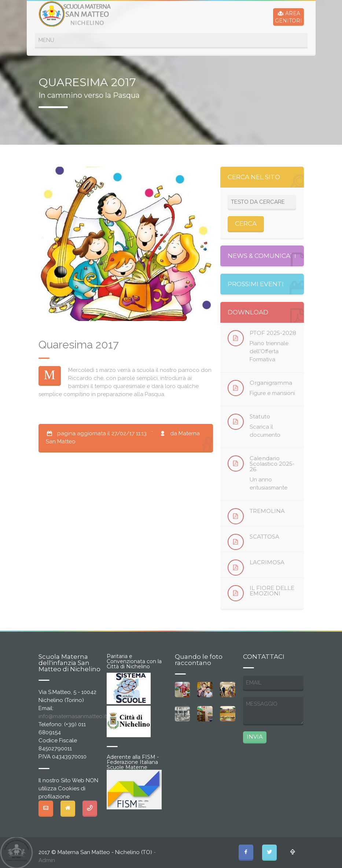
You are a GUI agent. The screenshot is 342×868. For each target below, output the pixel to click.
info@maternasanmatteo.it (73, 716)
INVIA (255, 737)
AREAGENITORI (288, 16)
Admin (47, 860)
